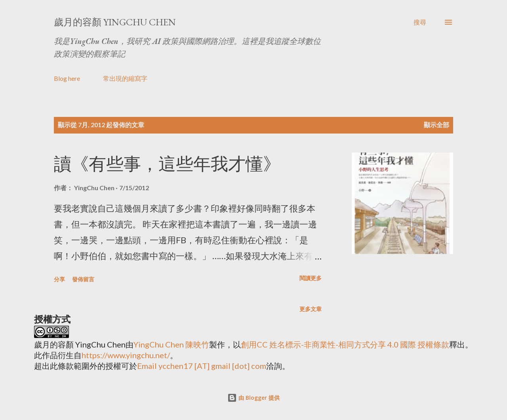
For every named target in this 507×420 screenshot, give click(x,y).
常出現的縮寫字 (125, 78)
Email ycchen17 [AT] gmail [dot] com (202, 366)
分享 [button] (59, 279)
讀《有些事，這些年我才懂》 (167, 164)
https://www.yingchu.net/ (126, 355)
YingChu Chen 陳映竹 (171, 344)
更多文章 (311, 309)
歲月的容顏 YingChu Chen (115, 22)
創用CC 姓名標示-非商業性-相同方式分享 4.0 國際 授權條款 (345, 344)
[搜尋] (420, 22)
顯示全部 (436, 125)
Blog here (67, 78)
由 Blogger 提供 (253, 398)
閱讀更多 (311, 278)
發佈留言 (83, 279)
